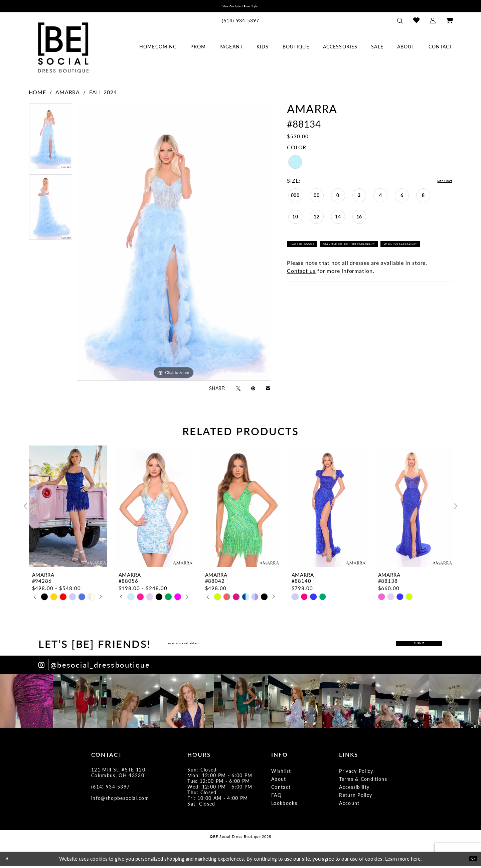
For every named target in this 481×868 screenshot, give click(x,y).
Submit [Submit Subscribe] (400, 646)
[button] (433, 23)
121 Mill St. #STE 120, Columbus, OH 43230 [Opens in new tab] (119, 775)
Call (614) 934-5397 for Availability (393, 251)
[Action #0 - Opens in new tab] (27, 703)
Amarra (68, 95)
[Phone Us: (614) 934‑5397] (240, 23)
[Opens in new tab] (94, 667)
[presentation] (68, 509)
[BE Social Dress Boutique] (63, 50)
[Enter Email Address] (256, 646)
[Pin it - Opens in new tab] (253, 390)
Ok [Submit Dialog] (470, 860)
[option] (51, 141)
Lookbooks (284, 805)
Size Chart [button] (438, 184)
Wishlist (281, 773)
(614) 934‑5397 (110, 789)
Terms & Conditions (363, 781)
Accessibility (354, 789)
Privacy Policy (356, 773)
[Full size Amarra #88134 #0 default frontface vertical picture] (174, 244)
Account (349, 805)
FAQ (276, 797)
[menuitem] (240, 23)
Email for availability (319, 266)
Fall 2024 (103, 95)
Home (38, 95)
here (416, 861)
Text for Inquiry (314, 251)
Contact (281, 789)
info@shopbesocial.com (120, 800)
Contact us (301, 294)
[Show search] (400, 23)
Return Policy (356, 797)
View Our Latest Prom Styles (241, 7)
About (279, 781)
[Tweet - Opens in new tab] (238, 390)
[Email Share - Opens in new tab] (268, 390)
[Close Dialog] (10, 861)
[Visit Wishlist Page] (416, 23)
